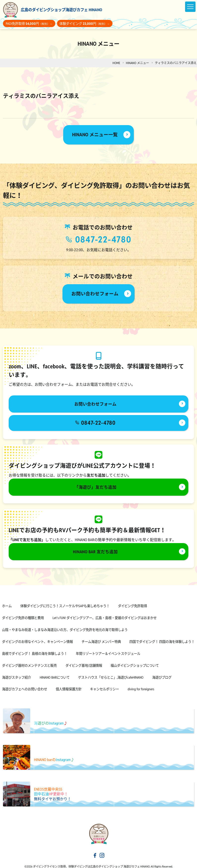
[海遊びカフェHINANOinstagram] (102, 850)
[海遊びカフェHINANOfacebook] (95, 850)
